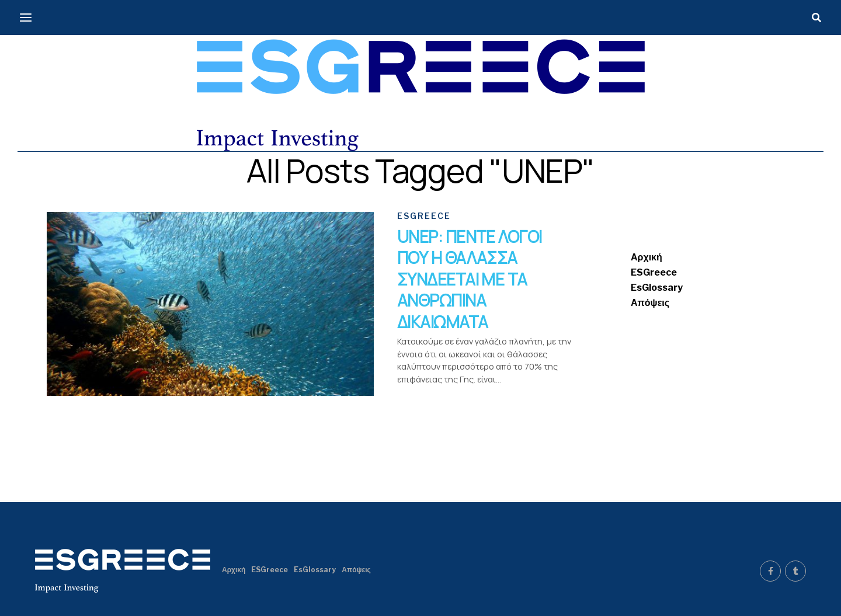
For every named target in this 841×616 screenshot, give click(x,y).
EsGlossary (657, 288)
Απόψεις (650, 303)
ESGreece (654, 272)
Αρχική (647, 257)
